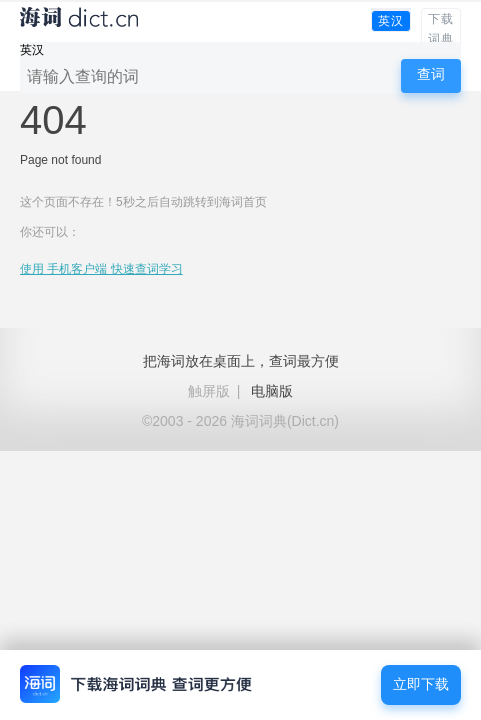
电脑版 (272, 391)
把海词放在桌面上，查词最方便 (241, 361)
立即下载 (421, 684)
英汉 (391, 21)
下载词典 (441, 29)
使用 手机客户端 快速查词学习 (101, 269)
